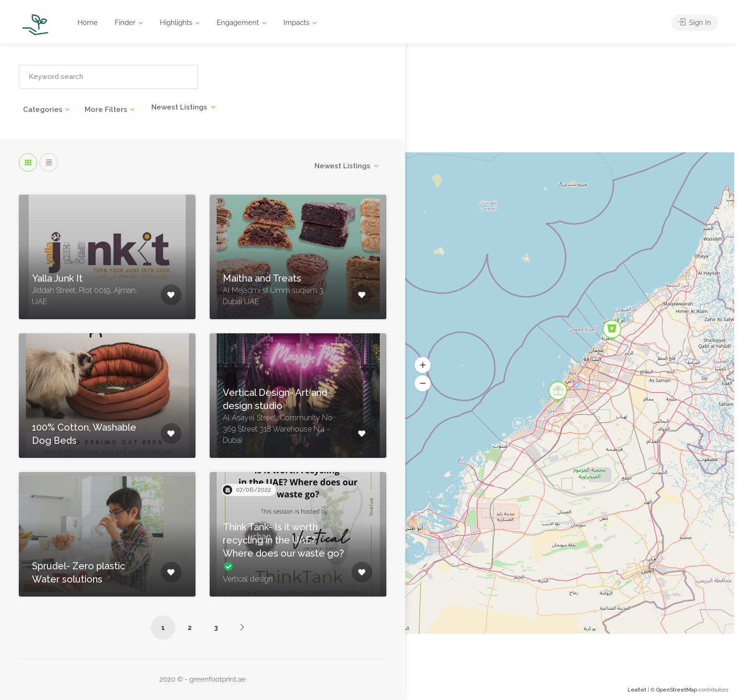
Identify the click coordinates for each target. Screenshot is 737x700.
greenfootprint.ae (218, 679)
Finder (125, 23)
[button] (423, 365)
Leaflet (637, 690)
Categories (43, 110)
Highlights (176, 23)
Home (88, 23)
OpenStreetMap (677, 690)
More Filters (106, 110)
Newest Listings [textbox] (179, 107)
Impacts (296, 23)
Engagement (238, 23)
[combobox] (183, 107)
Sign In (695, 23)
